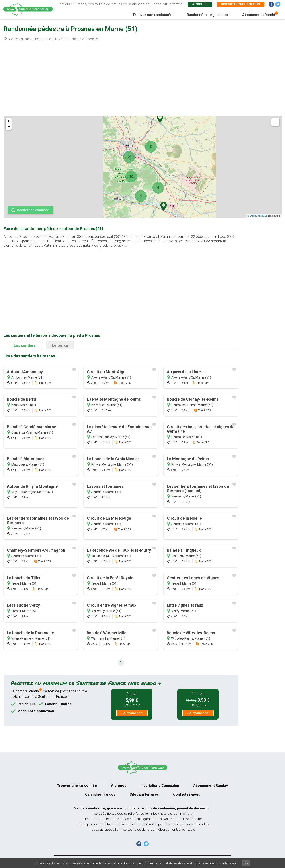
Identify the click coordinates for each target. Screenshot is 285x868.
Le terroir (60, 345)
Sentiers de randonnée (25, 39)
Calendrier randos (100, 794)
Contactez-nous (187, 794)
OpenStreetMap (258, 216)
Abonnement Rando (259, 15)
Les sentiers (25, 345)
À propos (200, 4)
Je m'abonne (132, 713)
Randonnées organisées (207, 15)
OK (246, 863)
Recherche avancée (33, 210)
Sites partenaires (144, 794)
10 (131, 177)
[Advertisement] (142, 79)
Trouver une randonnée (152, 15)
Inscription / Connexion (160, 786)
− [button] (9, 127)
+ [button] (9, 121)
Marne (63, 39)
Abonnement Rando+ (211, 786)
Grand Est (49, 39)
